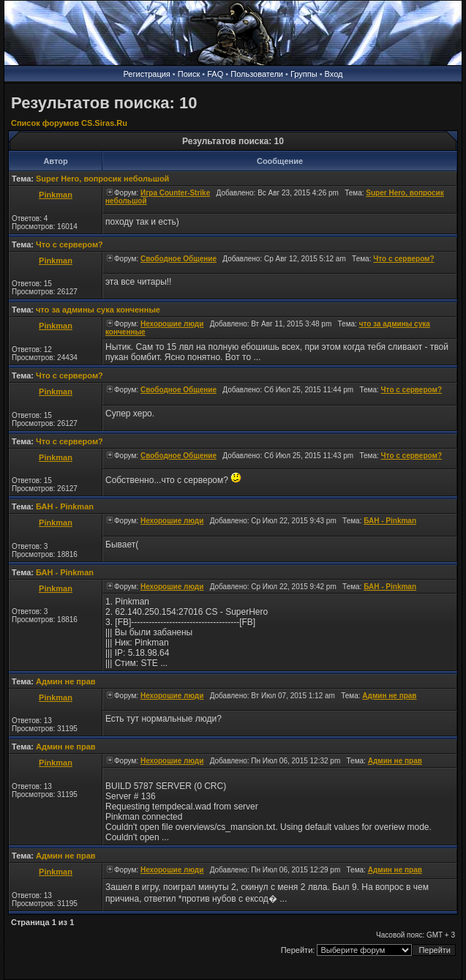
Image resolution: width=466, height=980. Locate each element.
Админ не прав (66, 681)
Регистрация (147, 74)
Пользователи (257, 74)
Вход (334, 74)
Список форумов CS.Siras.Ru (69, 123)
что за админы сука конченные (98, 310)
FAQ (215, 74)
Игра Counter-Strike (175, 193)
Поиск (189, 74)
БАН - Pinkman (65, 506)
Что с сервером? (69, 244)
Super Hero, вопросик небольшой (102, 179)
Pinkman (56, 195)
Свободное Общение (178, 259)
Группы (304, 74)
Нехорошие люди (172, 324)
